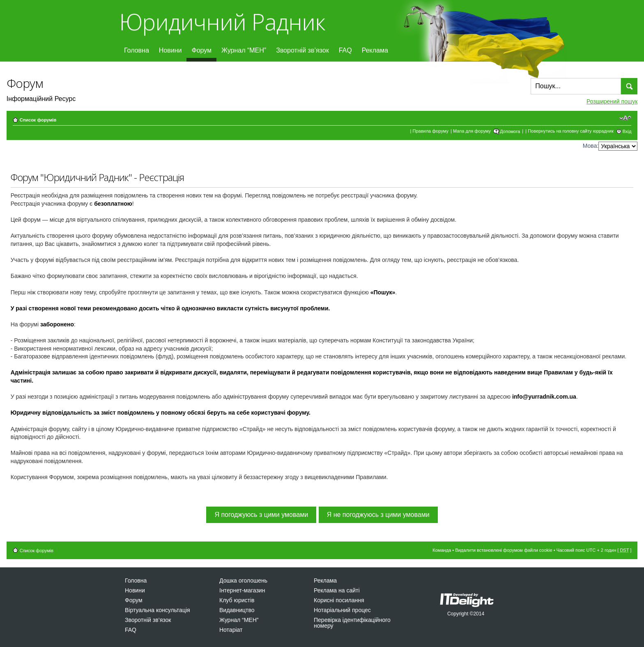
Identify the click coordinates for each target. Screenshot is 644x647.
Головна (137, 50)
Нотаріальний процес (342, 610)
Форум (201, 50)
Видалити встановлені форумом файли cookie (504, 550)
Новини (170, 50)
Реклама (375, 50)
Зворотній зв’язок (302, 50)
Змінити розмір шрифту (625, 118)
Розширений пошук (612, 101)
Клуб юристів (237, 600)
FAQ (345, 50)
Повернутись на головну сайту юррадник (571, 131)
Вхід (627, 131)
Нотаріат (231, 630)
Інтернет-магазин (242, 590)
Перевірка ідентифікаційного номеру (352, 623)
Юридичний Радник (222, 22)
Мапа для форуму (472, 131)
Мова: (591, 146)
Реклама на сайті (337, 590)
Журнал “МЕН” (244, 50)
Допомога (510, 131)
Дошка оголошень (243, 580)
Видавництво (237, 610)
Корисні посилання (339, 600)
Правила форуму (431, 131)
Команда (442, 550)
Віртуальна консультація (158, 610)
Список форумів (38, 120)
